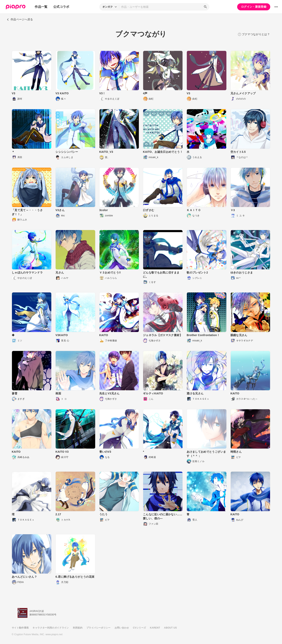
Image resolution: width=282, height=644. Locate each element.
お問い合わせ (122, 628)
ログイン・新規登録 (254, 7)
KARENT (155, 628)
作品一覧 (41, 7)
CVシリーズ (140, 628)
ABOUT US (170, 628)
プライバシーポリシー (99, 628)
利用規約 (78, 628)
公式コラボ (61, 7)
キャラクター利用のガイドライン (51, 628)
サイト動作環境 (20, 628)
